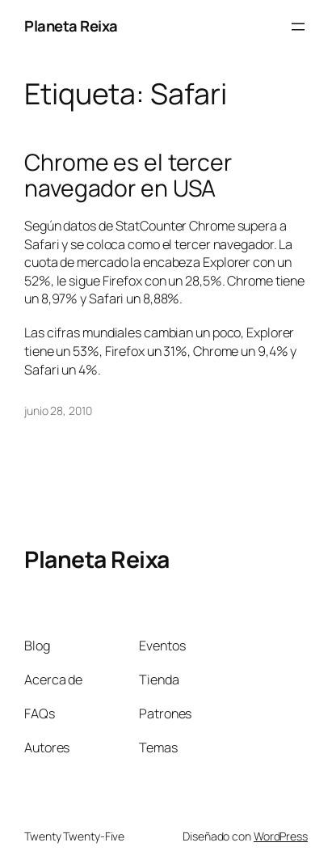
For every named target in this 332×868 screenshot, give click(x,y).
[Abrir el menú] (298, 27)
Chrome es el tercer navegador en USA (128, 176)
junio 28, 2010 (58, 411)
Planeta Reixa (71, 26)
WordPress (281, 836)
